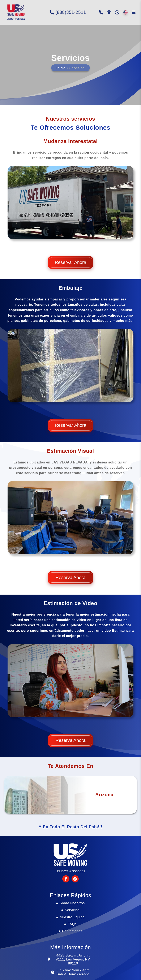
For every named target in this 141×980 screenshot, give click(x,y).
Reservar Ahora (71, 262)
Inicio (62, 68)
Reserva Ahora (71, 577)
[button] (16, 10)
